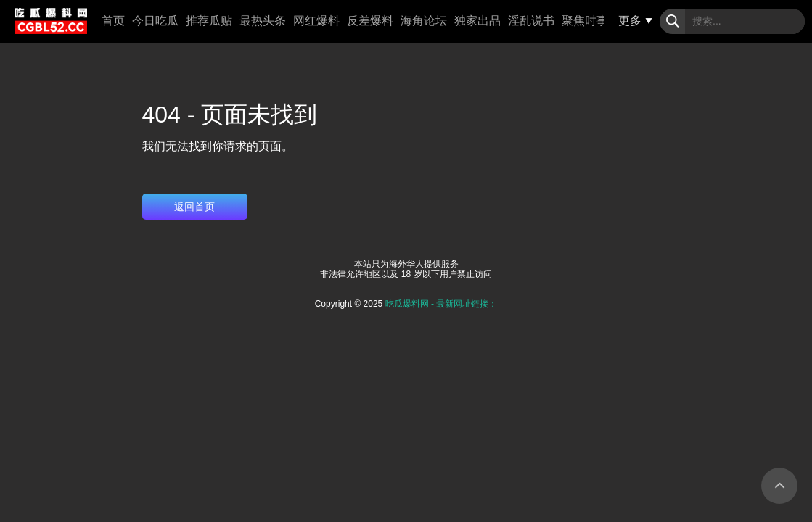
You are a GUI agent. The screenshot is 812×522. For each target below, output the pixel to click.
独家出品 (477, 21)
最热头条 (263, 21)
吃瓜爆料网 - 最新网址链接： (442, 304)
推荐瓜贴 (209, 21)
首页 (113, 21)
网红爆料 (316, 21)
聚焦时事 (585, 21)
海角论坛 (424, 21)
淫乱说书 (531, 21)
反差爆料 (370, 21)
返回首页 (194, 207)
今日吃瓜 (155, 21)
